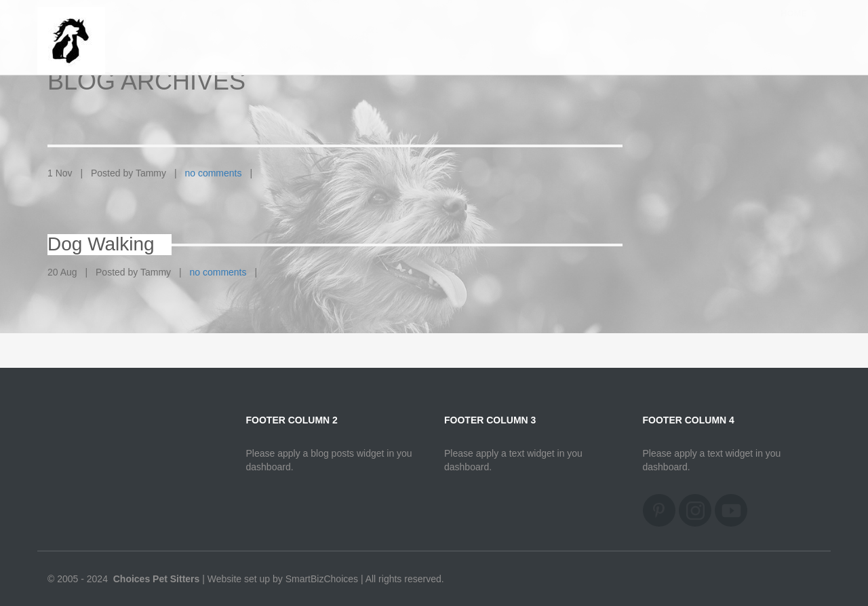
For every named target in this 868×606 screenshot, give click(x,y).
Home (794, 26)
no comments (213, 173)
